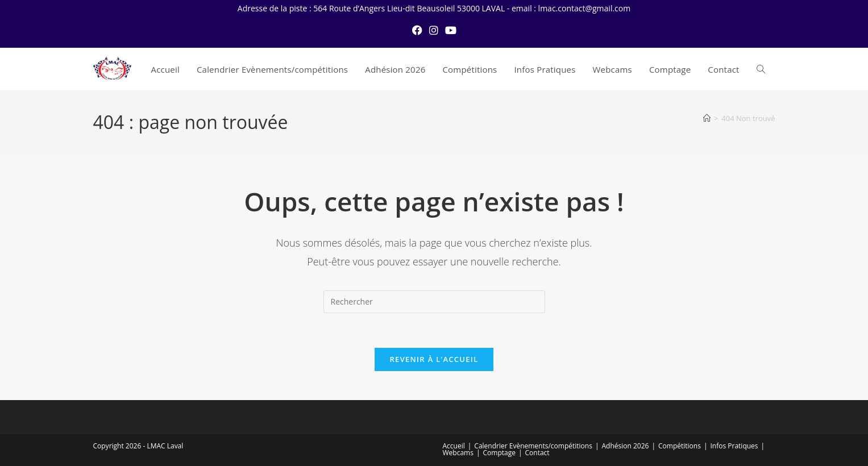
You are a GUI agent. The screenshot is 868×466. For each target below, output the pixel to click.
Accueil (454, 446)
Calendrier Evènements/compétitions (533, 446)
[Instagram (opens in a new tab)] (434, 30)
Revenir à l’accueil (434, 359)
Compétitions (680, 446)
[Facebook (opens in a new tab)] (417, 30)
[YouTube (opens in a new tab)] (451, 30)
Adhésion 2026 (626, 446)
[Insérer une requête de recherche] (434, 302)
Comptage (499, 453)
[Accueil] (707, 118)
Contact (537, 453)
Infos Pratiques (734, 446)
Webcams (458, 453)
